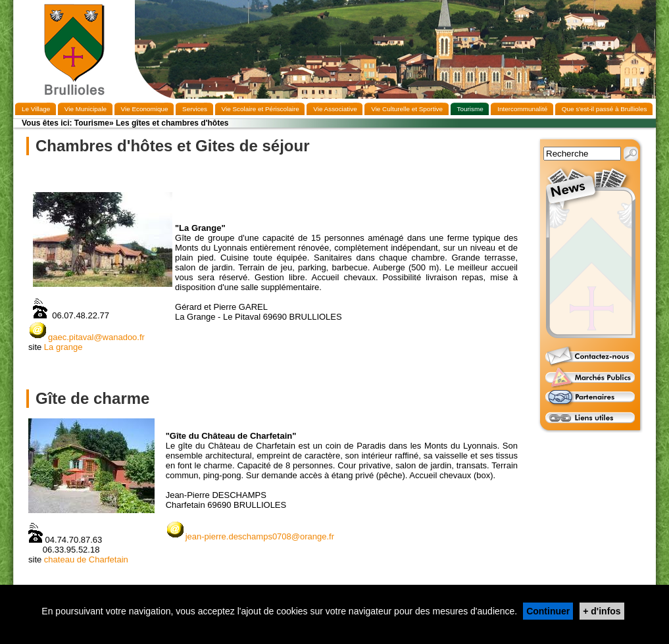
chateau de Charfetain (86, 559)
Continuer (548, 611)
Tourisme (92, 123)
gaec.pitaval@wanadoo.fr (87, 337)
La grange (63, 347)
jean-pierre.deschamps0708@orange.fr (260, 536)
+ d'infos (602, 611)
